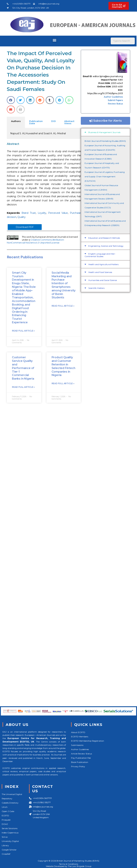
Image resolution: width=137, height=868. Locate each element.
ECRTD (5, 816)
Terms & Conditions (69, 864)
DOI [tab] (53, 121)
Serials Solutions (10, 828)
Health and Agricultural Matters (103, 264)
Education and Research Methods (104, 238)
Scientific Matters (96, 288)
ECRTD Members (80, 737)
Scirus (5, 837)
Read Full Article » (23, 331)
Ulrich (5, 807)
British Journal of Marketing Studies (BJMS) (105, 141)
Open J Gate (8, 811)
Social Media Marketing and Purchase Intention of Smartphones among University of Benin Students (64, 285)
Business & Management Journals (104, 132)
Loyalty (42, 213)
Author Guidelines (113, 97)
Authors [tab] (16, 121)
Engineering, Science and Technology (106, 246)
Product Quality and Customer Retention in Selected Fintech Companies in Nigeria (63, 366)
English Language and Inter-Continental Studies (100, 255)
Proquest (6, 820)
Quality (22, 217)
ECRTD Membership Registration (88, 741)
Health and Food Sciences (100, 272)
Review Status (115, 104)
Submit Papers (115, 100)
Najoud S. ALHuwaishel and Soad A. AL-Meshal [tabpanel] (38, 133)
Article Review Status (81, 754)
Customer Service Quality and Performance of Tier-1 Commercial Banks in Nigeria (23, 368)
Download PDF (25, 227)
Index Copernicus (10, 833)
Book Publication (80, 762)
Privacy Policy (78, 766)
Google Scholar (9, 850)
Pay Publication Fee (81, 758)
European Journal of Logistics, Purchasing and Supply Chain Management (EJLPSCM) (105, 176)
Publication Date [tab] (36, 122)
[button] (55, 40)
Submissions (77, 745)
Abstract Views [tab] (69, 122)
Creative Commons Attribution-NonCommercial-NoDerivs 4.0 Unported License (36, 241)
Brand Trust (29, 213)
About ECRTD (78, 732)
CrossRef (6, 854)
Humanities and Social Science (103, 280)
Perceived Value (58, 213)
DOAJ (5, 824)
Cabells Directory (10, 803)
